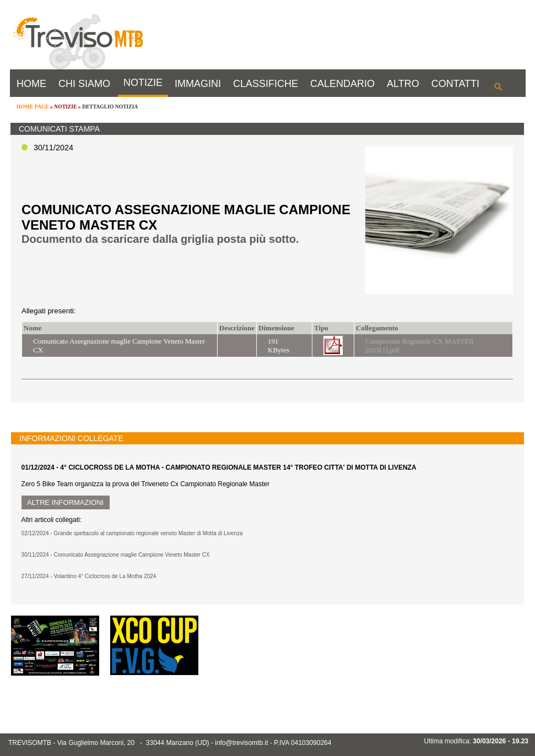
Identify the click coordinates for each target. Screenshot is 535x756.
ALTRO (403, 84)
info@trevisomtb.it (241, 743)
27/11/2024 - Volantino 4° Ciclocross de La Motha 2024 (89, 576)
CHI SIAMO (84, 84)
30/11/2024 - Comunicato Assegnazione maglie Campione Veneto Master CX (116, 555)
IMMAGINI (198, 84)
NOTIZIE (143, 83)
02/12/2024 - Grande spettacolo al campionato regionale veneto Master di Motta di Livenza (132, 533)
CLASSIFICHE (266, 84)
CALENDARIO (342, 84)
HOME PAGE (33, 107)
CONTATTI (455, 84)
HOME (31, 84)
